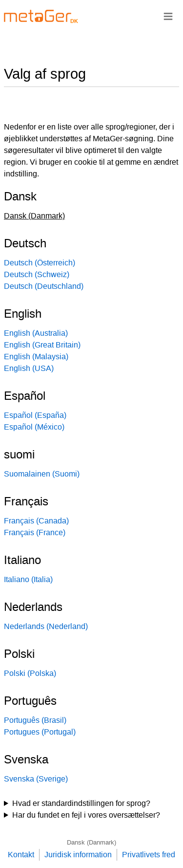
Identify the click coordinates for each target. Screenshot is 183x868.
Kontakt (21, 855)
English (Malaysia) (36, 357)
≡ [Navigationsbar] (168, 16)
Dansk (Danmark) (91, 842)
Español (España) (35, 415)
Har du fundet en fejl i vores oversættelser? (86, 815)
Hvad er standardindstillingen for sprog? (81, 803)
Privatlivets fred (149, 855)
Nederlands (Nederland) (46, 626)
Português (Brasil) (35, 720)
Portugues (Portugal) (40, 732)
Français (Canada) (36, 521)
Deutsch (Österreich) (40, 263)
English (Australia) (36, 333)
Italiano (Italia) (28, 579)
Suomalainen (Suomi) (42, 474)
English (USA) (29, 368)
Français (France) (35, 532)
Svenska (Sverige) (36, 779)
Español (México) (34, 427)
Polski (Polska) (30, 673)
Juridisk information (78, 855)
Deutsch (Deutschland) (44, 286)
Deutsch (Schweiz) (37, 274)
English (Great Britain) (42, 345)
